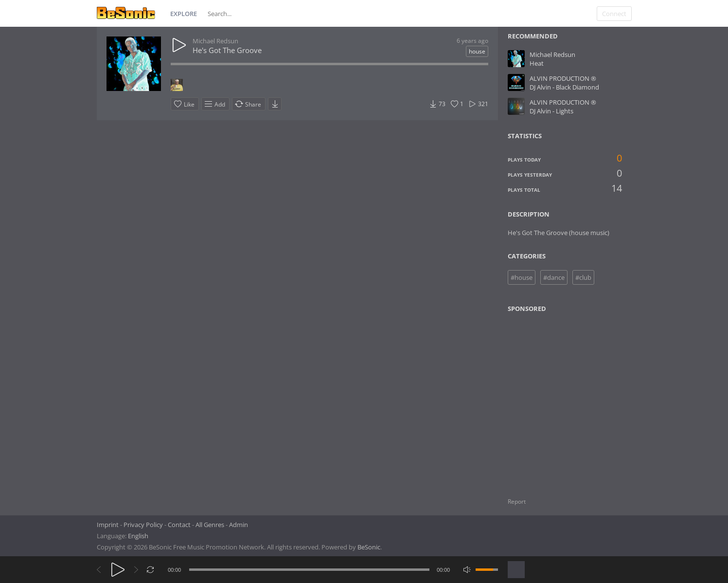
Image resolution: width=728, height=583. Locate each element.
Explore (184, 14)
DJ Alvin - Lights (551, 111)
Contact (179, 525)
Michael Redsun (215, 41)
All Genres (210, 525)
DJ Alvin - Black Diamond (564, 87)
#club (583, 277)
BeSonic (369, 547)
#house (522, 277)
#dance (554, 277)
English (138, 536)
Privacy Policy (143, 525)
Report (517, 501)
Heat (537, 63)
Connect (614, 14)
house (477, 51)
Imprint (108, 525)
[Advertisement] (554, 399)
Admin (239, 525)
